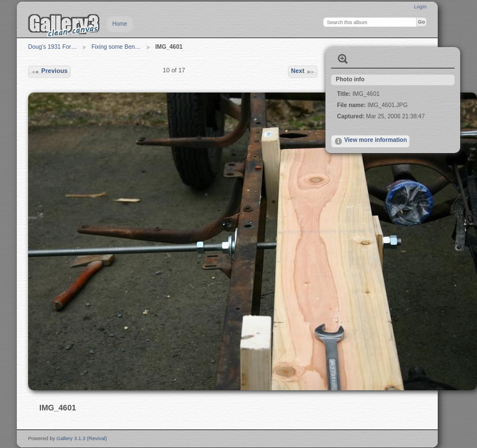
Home (120, 24)
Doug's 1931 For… (52, 47)
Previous (49, 72)
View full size (343, 59)
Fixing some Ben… (116, 47)
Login (420, 7)
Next (302, 72)
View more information (370, 141)
